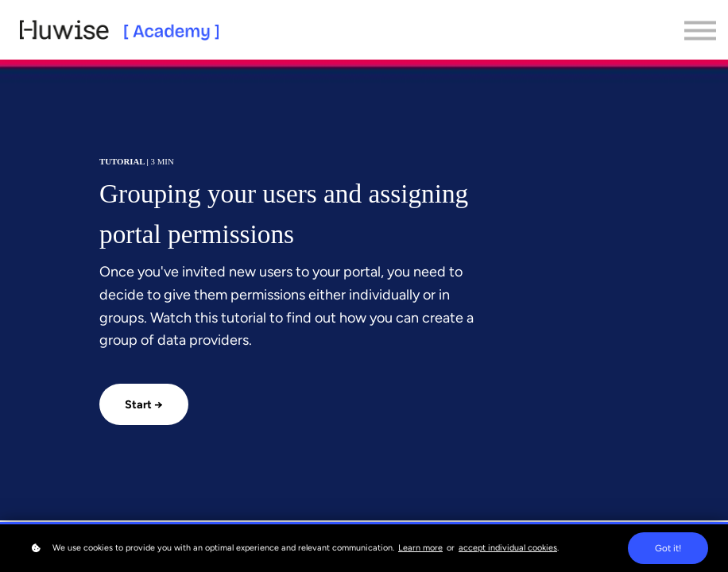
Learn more (420, 548)
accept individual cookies (508, 548)
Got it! (668, 548)
